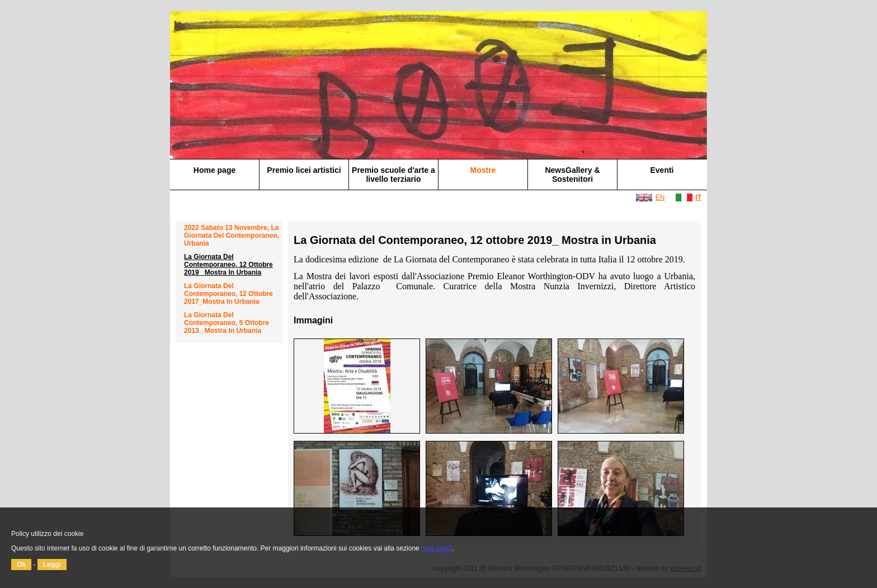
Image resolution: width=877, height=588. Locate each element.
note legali (437, 548)
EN (660, 197)
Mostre (483, 170)
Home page (214, 170)
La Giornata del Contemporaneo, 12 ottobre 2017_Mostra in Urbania (228, 294)
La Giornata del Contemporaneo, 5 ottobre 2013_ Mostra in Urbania (227, 323)
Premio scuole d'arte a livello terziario (393, 175)
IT (698, 197)
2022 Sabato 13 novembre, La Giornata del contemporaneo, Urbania (232, 236)
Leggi (52, 565)
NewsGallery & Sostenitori (572, 175)
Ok (21, 565)
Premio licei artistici (304, 170)
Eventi (662, 170)
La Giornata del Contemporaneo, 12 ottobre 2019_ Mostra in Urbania (228, 265)
